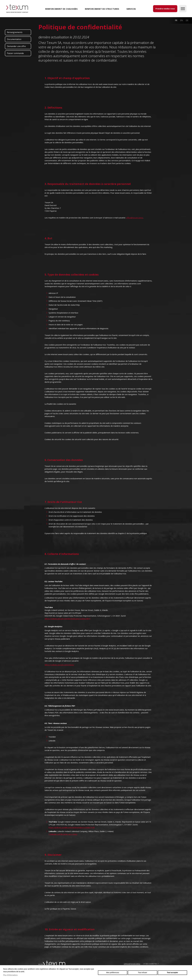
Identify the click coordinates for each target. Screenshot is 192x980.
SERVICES (131, 9)
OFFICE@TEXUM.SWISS (132, 964)
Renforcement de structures (102, 9)
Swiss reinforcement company (52, 964)
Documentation (14, 39)
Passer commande (15, 53)
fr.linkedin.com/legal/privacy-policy (63, 834)
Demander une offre (16, 46)
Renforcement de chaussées (61, 9)
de (187, 20)
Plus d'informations (10, 975)
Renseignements (15, 32)
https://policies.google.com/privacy (59, 665)
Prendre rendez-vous (165, 9)
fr (176, 20)
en (181, 20)
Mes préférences (113, 973)
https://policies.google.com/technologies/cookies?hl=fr (68, 619)
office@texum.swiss (135, 218)
